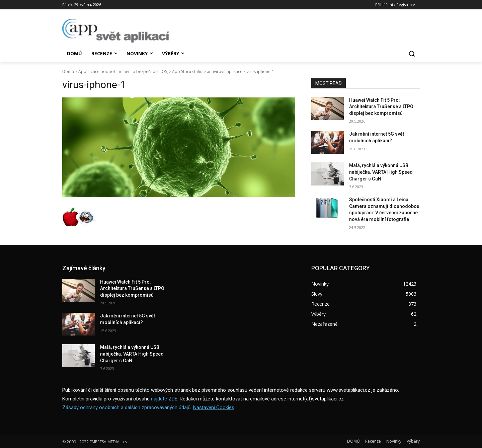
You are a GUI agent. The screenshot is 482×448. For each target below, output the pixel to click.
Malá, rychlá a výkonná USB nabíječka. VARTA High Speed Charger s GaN (381, 172)
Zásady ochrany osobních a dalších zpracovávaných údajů (126, 407)
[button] (412, 54)
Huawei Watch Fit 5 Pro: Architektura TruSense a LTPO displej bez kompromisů (381, 107)
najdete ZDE (164, 399)
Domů (68, 71)
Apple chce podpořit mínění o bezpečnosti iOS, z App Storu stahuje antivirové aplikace (160, 71)
